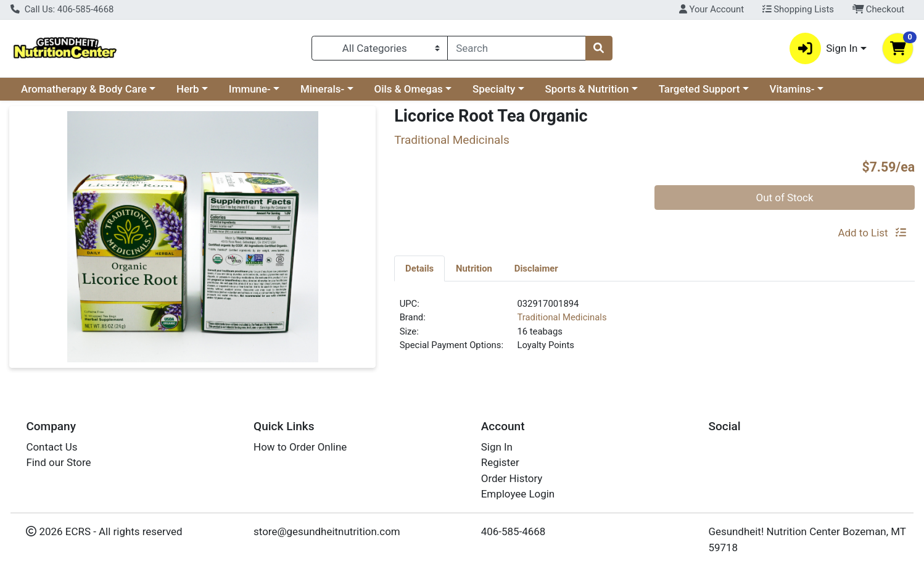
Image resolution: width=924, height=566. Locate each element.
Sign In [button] (824, 48)
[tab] (419, 268)
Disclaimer (536, 268)
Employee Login (518, 494)
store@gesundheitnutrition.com (327, 531)
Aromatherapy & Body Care (84, 89)
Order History (512, 478)
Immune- (250, 89)
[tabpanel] (654, 330)
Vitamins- (792, 89)
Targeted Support (699, 89)
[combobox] (516, 48)
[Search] (516, 48)
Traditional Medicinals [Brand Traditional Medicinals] (562, 317)
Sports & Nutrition (587, 89)
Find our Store (58, 462)
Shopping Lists (798, 9)
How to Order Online (300, 447)
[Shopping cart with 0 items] (898, 48)
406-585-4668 (514, 531)
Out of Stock (785, 198)
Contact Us (52, 447)
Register (500, 462)
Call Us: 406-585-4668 (62, 9)
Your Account (712, 9)
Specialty (494, 89)
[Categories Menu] (380, 48)
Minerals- (322, 89)
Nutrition (474, 268)
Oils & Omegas (409, 89)
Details (419, 268)
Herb (188, 89)
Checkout (879, 9)
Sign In (497, 447)
